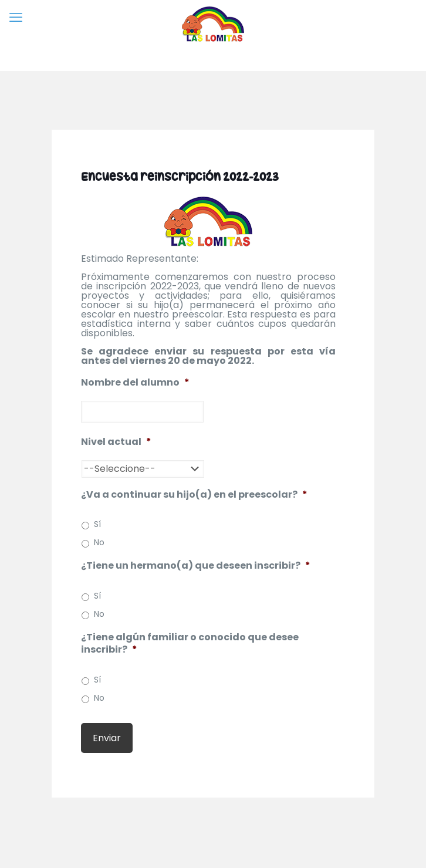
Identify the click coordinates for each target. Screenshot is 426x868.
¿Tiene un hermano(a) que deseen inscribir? (196, 566)
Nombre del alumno (135, 383)
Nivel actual (116, 442)
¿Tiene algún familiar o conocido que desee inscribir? (190, 644)
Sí (97, 524)
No (99, 542)
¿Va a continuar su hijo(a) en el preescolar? (194, 495)
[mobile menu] (16, 18)
